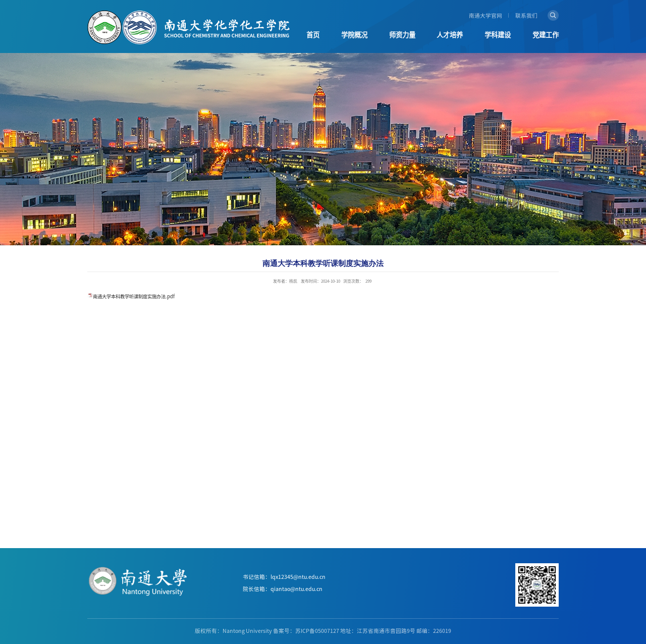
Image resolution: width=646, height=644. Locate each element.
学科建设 (498, 35)
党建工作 (546, 35)
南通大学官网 (486, 16)
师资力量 (402, 35)
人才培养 (450, 35)
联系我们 (526, 16)
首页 (313, 35)
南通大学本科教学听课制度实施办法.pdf (134, 297)
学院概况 (354, 35)
